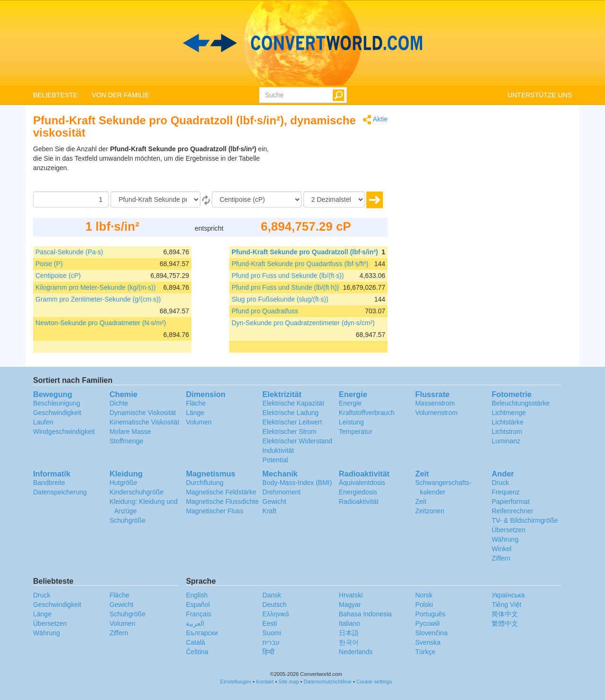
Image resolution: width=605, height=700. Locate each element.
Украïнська (508, 595)
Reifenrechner (512, 511)
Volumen (199, 422)
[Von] (156, 199)
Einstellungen (236, 682)
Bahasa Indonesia (365, 614)
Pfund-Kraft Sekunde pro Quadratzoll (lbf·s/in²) (305, 252)
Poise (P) (49, 264)
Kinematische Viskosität (145, 422)
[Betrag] (71, 199)
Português (430, 614)
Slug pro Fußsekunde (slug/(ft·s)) (280, 299)
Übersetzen (509, 530)
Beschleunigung (57, 403)
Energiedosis (358, 492)
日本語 (349, 633)
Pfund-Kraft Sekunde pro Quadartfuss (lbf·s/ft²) (300, 264)
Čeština (197, 652)
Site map (289, 682)
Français (199, 614)
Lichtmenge (509, 413)
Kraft (269, 511)
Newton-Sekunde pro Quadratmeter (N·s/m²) (101, 323)
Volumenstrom (436, 413)
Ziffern (501, 558)
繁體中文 (505, 623)
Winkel (501, 549)
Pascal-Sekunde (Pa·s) (69, 252)
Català (195, 642)
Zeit (420, 501)
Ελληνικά (276, 614)
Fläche (196, 403)
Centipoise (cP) (58, 276)
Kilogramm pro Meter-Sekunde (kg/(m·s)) (95, 287)
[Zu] (257, 199)
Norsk (424, 595)
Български (202, 633)
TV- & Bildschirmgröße (525, 520)
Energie (350, 403)
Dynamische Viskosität (143, 413)
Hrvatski (351, 595)
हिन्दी (268, 652)
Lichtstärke (508, 422)
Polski (424, 605)
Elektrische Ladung (290, 413)
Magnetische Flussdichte (222, 501)
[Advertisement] (328, 168)
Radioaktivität (359, 501)
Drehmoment (281, 492)
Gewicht (274, 501)
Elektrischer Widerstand (297, 441)
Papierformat (510, 501)
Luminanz (506, 441)
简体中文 (505, 614)
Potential (275, 460)
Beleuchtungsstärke (521, 403)
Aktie (375, 120)
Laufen (43, 422)
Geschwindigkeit (57, 413)
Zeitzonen (429, 511)
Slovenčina (431, 633)
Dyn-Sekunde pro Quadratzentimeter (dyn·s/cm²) (303, 323)
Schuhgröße (128, 520)
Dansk (272, 595)
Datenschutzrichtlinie (328, 682)
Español (198, 605)
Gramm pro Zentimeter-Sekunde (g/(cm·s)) (98, 299)
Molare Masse (130, 432)
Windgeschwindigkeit (64, 432)
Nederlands (356, 652)
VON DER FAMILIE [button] (120, 95)
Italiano (350, 623)
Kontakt (265, 682)
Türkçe (425, 652)
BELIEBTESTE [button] (55, 95)
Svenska (428, 642)
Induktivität (278, 450)
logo (302, 43)
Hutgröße (123, 483)
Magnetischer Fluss (214, 511)
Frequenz (506, 492)
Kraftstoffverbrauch (367, 413)
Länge (195, 413)
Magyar (350, 605)
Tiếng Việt (506, 605)
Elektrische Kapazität (293, 403)
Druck (500, 483)
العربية (195, 623)
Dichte (119, 403)
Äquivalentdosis (362, 483)
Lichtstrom (507, 432)
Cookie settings (374, 682)
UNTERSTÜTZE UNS (540, 95)
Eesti (270, 623)
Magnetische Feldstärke (221, 492)
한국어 (349, 642)
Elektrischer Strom (289, 432)
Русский (427, 623)
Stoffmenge (126, 441)
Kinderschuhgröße (137, 492)
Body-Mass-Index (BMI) (297, 483)
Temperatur (356, 432)
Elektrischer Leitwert (292, 422)
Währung (505, 539)
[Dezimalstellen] (334, 199)
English (197, 595)
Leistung (351, 422)
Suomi (272, 633)
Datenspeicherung (60, 492)
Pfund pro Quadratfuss (265, 311)
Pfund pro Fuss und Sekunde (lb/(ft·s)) (288, 276)
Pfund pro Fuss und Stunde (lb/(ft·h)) (285, 287)
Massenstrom (435, 403)
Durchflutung (204, 483)
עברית (271, 642)
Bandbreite (49, 483)
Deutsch (274, 605)
